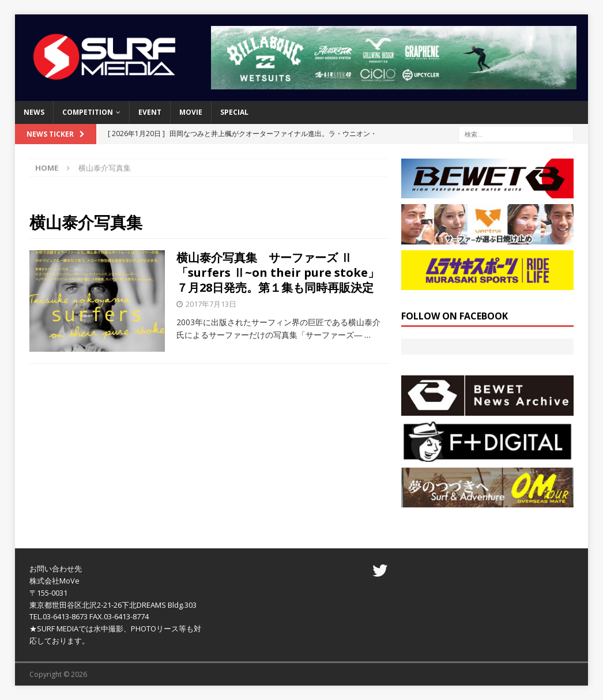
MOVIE (191, 112)
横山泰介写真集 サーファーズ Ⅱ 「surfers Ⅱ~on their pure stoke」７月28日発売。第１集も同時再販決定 (278, 272)
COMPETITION (88, 112)
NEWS (34, 112)
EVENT (150, 112)
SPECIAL (234, 112)
